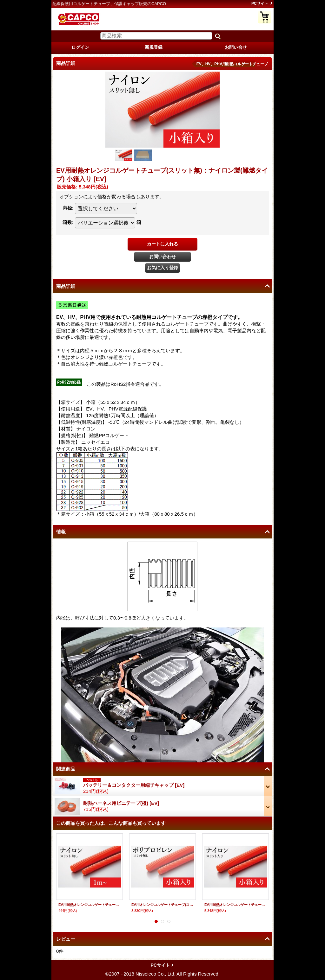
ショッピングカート (265, 17)
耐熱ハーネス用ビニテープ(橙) (121, 803)
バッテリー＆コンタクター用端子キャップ (134, 785)
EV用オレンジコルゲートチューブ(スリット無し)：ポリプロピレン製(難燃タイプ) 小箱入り (162, 905)
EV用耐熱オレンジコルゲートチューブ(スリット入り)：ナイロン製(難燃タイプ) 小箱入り (235, 905)
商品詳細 (66, 286)
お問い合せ (236, 47)
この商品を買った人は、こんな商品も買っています (111, 823)
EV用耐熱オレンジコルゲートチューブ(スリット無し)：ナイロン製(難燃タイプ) (90, 905)
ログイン (80, 47)
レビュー (66, 939)
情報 (61, 532)
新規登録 (154, 47)
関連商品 (66, 769)
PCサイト (260, 3)
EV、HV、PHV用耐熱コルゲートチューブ (232, 64)
